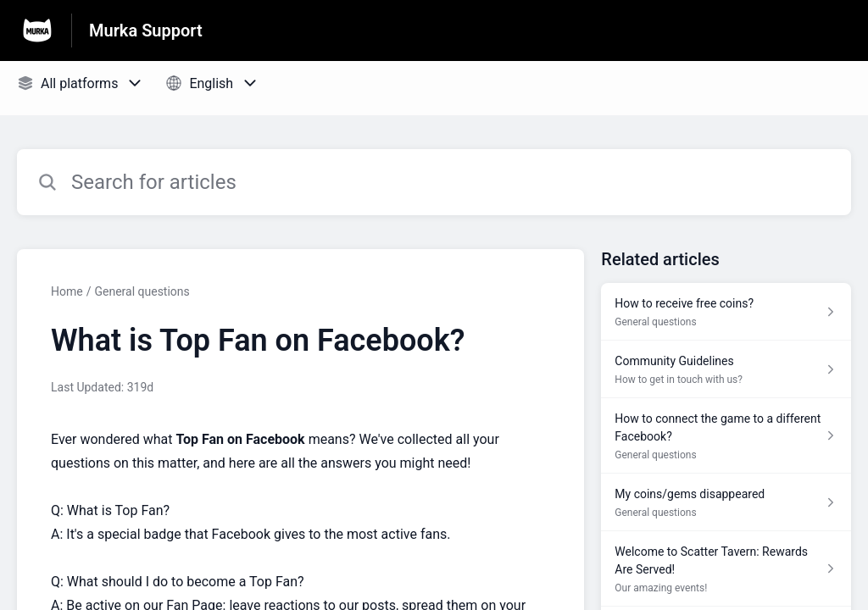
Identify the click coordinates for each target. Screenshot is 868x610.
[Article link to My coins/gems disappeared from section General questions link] (726, 502)
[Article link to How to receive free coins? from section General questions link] (726, 312)
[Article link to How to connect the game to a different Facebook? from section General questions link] (726, 436)
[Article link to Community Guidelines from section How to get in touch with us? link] (726, 369)
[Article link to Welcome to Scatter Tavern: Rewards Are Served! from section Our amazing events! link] (726, 569)
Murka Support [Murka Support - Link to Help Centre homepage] (146, 30)
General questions (142, 291)
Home (67, 291)
